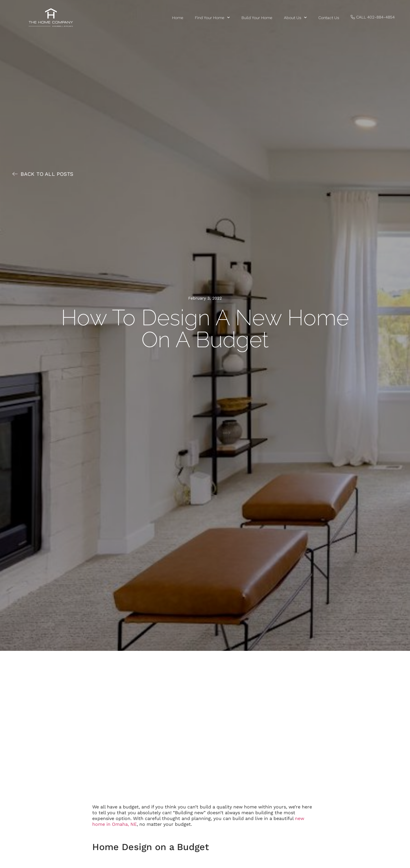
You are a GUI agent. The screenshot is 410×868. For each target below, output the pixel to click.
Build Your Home (257, 18)
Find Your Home (212, 18)
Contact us (329, 18)
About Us (295, 18)
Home (178, 18)
